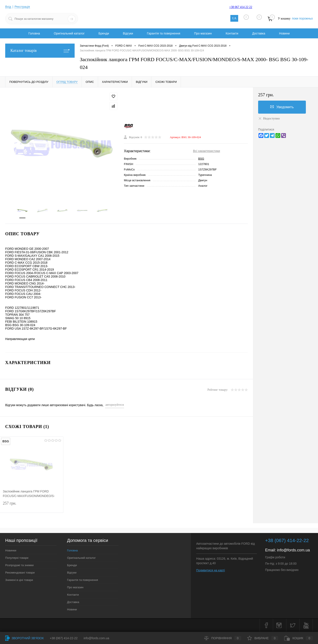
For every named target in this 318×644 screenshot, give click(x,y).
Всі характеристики (207, 151)
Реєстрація (22, 7)
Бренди (104, 33)
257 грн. (32, 507)
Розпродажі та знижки (19, 565)
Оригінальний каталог (69, 33)
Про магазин (203, 33)
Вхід (8, 7)
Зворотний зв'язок (25, 638)
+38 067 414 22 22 (241, 7)
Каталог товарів (40, 51)
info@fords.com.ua (293, 550)
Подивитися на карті (211, 570)
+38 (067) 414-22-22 (64, 638)
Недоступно (269, 118)
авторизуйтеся (115, 405)
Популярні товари (17, 558)
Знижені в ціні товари (19, 580)
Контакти (232, 33)
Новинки (11, 551)
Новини (284, 33)
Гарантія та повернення (164, 33)
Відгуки (128, 33)
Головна (34, 33)
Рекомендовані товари (20, 573)
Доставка (259, 33)
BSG (201, 159)
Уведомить (282, 107)
